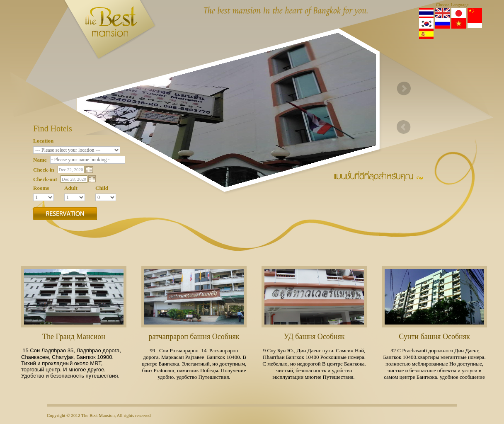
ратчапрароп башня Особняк (194, 337)
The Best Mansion (98, 415)
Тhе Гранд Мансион (74, 337)
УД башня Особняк (314, 337)
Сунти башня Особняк (434, 337)
